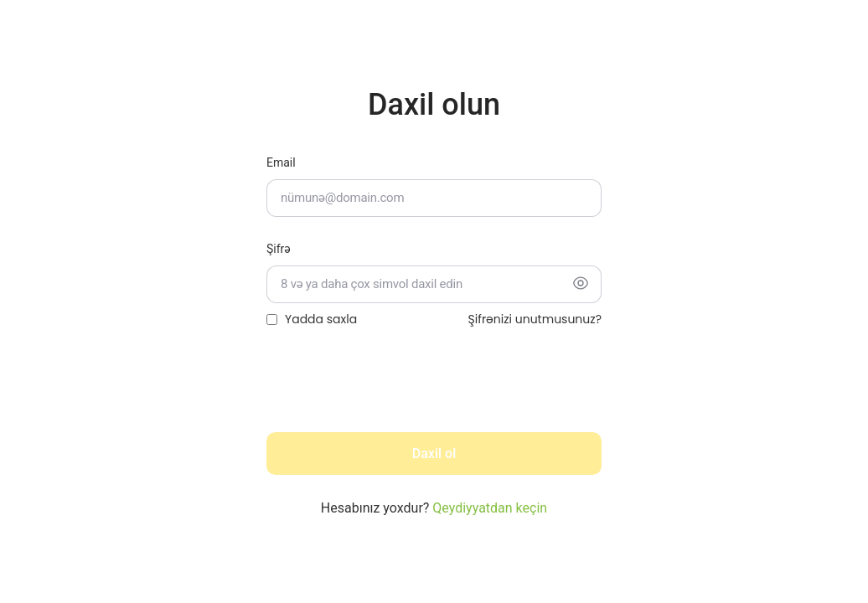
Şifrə (279, 249)
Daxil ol (434, 454)
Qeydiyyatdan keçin (490, 508)
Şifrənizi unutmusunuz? (535, 319)
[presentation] (394, 386)
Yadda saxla (321, 319)
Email (281, 162)
